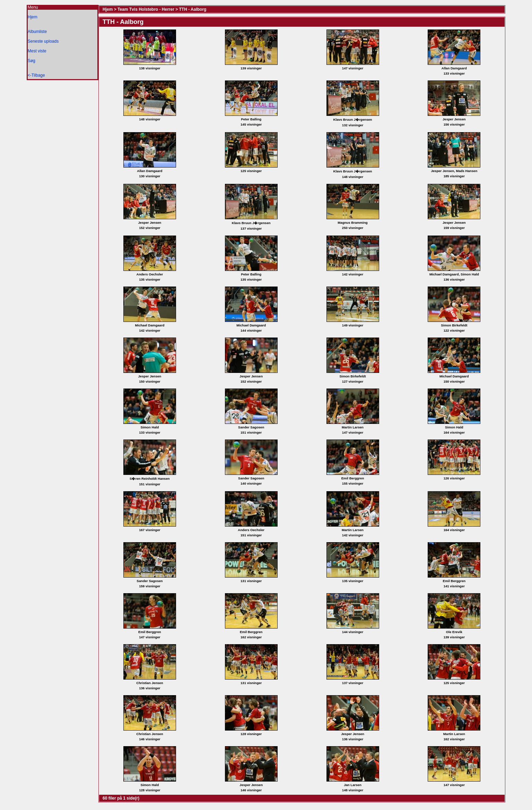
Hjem (33, 17)
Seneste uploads (43, 41)
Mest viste (37, 51)
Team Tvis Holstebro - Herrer (146, 9)
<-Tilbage (36, 75)
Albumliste (37, 32)
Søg (32, 61)
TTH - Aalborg (193, 9)
